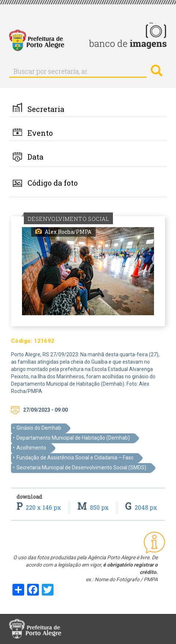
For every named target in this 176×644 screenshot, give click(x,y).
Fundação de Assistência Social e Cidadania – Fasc (75, 458)
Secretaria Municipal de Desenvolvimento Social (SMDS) (81, 467)
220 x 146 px (40, 507)
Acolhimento (31, 448)
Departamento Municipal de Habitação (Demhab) (73, 438)
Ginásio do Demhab (39, 428)
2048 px (141, 507)
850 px (94, 507)
